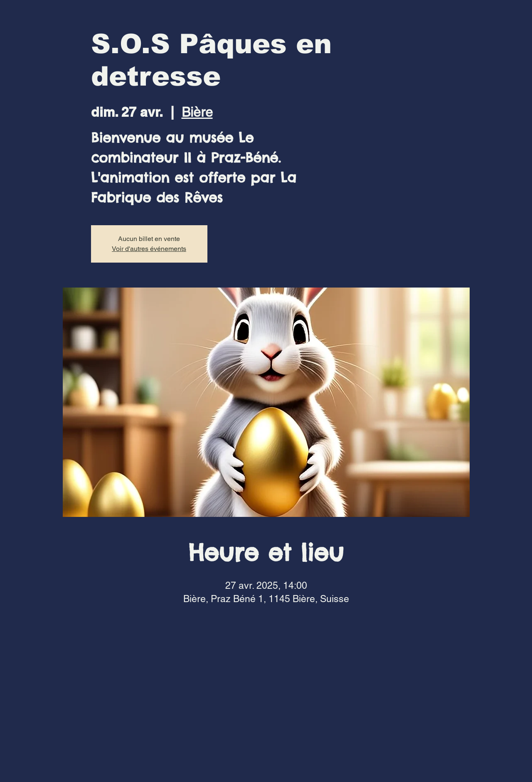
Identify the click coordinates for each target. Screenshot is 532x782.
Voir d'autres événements (149, 249)
